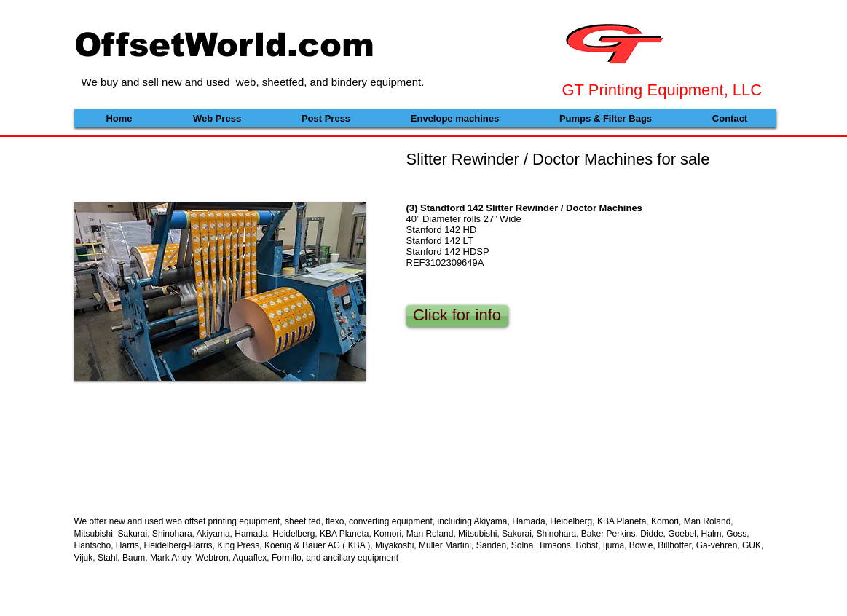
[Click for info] (457, 316)
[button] (220, 292)
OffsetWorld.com (224, 44)
